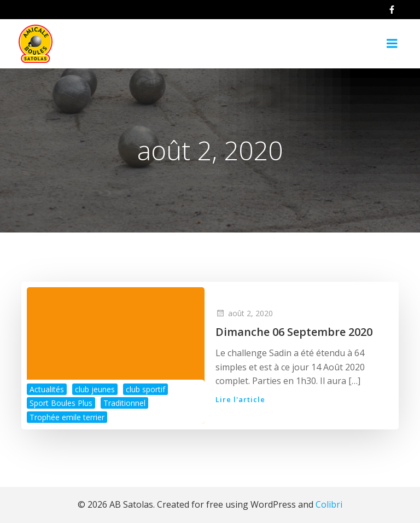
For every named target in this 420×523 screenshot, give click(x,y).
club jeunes (95, 389)
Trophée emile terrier (67, 417)
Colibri (329, 504)
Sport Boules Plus (61, 403)
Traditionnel (124, 403)
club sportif (145, 389)
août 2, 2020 (244, 313)
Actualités (47, 389)
